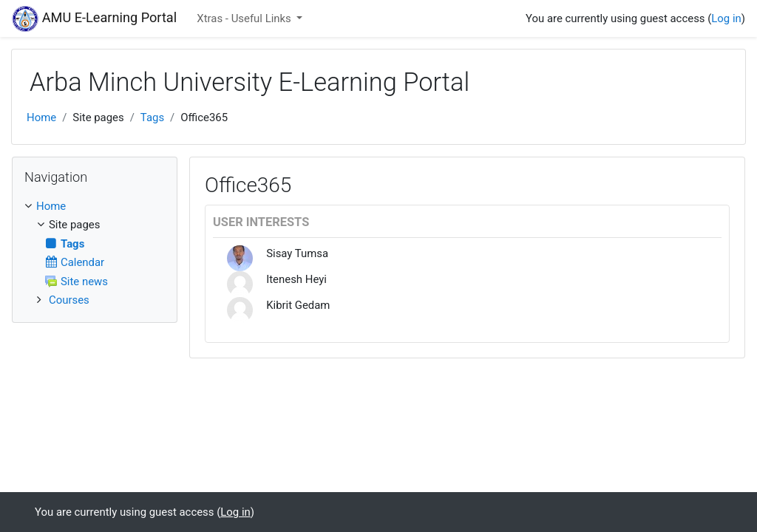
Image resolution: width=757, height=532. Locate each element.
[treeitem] (95, 206)
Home (41, 117)
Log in (726, 18)
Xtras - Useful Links (245, 18)
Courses (69, 300)
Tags (152, 117)
